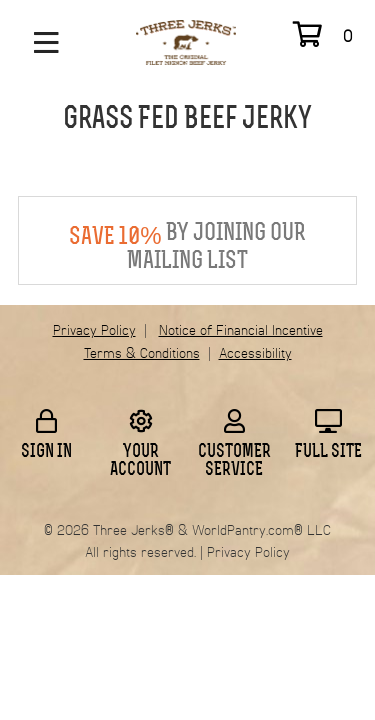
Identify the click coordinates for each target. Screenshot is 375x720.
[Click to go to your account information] (141, 421)
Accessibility (255, 354)
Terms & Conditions (142, 354)
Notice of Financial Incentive (241, 331)
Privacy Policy (94, 331)
